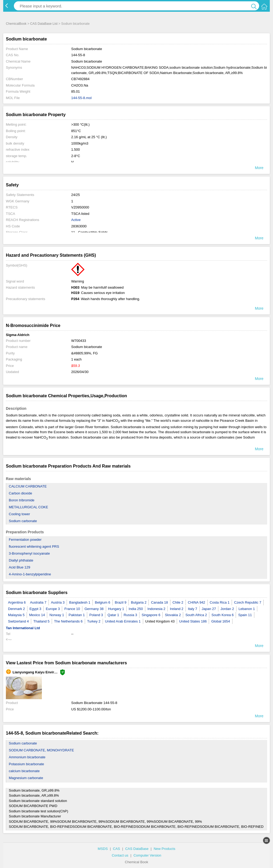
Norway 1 (57, 615)
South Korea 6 (222, 615)
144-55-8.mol (81, 98)
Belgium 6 (103, 602)
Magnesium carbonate (26, 778)
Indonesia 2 (156, 609)
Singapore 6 (151, 615)
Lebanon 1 (247, 609)
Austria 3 (58, 602)
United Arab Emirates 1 (123, 621)
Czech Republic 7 (248, 602)
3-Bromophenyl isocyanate (29, 553)
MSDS (103, 849)
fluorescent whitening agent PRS (34, 546)
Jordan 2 (227, 609)
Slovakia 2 (173, 615)
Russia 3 (131, 615)
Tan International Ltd (23, 628)
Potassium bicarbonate (26, 764)
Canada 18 (159, 602)
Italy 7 (193, 609)
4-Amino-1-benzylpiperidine (30, 574)
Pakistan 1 (77, 615)
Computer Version (147, 855)
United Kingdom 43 (160, 621)
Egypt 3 (35, 609)
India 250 (136, 609)
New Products (164, 849)
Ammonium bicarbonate (27, 757)
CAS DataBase (137, 849)
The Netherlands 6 (68, 621)
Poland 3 (96, 615)
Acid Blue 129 (19, 567)
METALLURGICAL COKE (28, 507)
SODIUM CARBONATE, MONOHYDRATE (41, 750)
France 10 (72, 609)
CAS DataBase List (44, 24)
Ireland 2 (177, 609)
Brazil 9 (121, 602)
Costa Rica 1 (220, 602)
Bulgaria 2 (139, 602)
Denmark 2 (17, 609)
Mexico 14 (37, 615)
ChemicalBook (16, 24)
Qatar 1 (113, 615)
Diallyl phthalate (21, 560)
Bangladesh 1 (80, 602)
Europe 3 (53, 609)
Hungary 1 (116, 609)
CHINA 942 (197, 602)
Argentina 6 (17, 602)
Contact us (120, 855)
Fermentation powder (25, 540)
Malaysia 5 (16, 615)
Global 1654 (220, 621)
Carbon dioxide (20, 493)
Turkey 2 (94, 621)
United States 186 (193, 621)
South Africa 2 (196, 615)
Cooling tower (19, 514)
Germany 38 (94, 609)
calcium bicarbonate (24, 771)
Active (76, 220)
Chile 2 (178, 602)
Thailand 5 (41, 621)
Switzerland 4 (18, 621)
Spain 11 (245, 615)
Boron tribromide (22, 500)
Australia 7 (38, 602)
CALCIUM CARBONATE (28, 486)
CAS (117, 849)
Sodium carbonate (23, 521)
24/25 (76, 195)
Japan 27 (209, 609)
